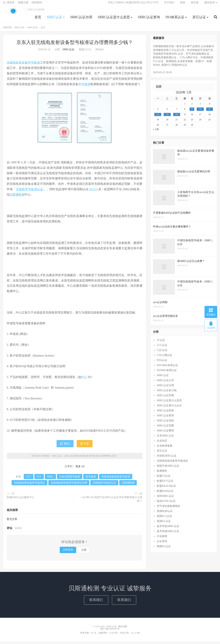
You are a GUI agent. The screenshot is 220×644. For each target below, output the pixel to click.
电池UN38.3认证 (166, 504)
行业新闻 (162, 539)
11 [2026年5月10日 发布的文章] (210, 112)
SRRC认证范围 (165, 428)
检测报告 (162, 473)
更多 (78, 469)
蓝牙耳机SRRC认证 (168, 529)
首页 (38, 19)
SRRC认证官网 (165, 398)
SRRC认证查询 (149, 19)
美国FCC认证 (164, 519)
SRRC (50, 479)
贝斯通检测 (17, 197)
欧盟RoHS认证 (165, 494)
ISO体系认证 (175, 19)
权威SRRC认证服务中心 (21, 500)
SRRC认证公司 (165, 383)
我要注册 (23, 5)
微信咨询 (210, 5)
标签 (183, 5)
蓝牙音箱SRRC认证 (168, 534)
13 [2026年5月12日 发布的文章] (167, 117)
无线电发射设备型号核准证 (29, 485)
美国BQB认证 (165, 514)
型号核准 (84, 87)
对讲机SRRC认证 (167, 458)
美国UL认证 (164, 524)
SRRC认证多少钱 (167, 393)
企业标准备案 (165, 448)
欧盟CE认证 (164, 478)
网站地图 (123, 629)
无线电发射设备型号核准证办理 (69, 485)
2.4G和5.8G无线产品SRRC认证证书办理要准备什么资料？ (112, 502)
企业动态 (162, 443)
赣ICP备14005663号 (110, 631)
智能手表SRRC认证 (168, 468)
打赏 (85, 446)
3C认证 (161, 343)
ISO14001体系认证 (167, 368)
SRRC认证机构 (165, 413)
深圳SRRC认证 (165, 499)
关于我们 (169, 5)
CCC (93, 192)
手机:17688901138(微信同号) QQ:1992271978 (133, 5)
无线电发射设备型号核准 (23, 65)
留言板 (195, 5)
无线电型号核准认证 (30, 192)
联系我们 (96, 602)
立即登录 (68, 552)
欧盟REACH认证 (166, 489)
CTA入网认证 (164, 358)
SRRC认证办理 (81, 19)
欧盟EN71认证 (165, 484)
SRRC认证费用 (165, 433)
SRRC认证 (13, 13)
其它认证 (199, 19)
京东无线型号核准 (70, 479)
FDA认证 (162, 363)
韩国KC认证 (164, 549)
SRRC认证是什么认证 (169, 408)
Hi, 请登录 (9, 5)
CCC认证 (162, 348)
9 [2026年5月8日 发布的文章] (192, 112)
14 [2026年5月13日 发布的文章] (177, 117)
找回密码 (37, 5)
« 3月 (156, 132)
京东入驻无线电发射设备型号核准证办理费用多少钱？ (75, 45)
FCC (84, 380)
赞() (65, 446)
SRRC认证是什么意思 (114, 19)
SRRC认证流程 (165, 423)
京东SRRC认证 (165, 438)
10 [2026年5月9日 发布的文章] (200, 112)
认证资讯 (162, 544)
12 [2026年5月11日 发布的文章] (158, 117)
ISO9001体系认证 (167, 373)
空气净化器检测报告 (168, 509)
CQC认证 (162, 353)
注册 (84, 552)
